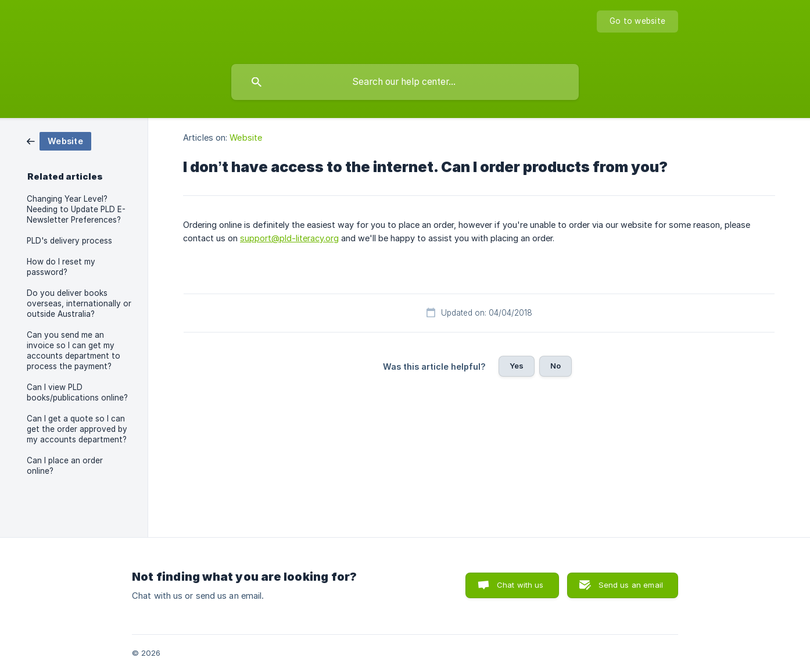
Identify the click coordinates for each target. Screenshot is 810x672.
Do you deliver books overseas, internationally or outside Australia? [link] (79, 303)
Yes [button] (517, 366)
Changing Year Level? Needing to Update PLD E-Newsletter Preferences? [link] (76, 209)
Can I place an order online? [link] (65, 466)
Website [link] (246, 137)
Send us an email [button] (631, 585)
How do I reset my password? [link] (61, 267)
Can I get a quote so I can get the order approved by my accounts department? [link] (77, 429)
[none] (637, 22)
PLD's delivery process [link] (69, 241)
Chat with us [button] (520, 585)
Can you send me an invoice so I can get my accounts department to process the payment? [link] (74, 351)
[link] (59, 140)
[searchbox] (405, 82)
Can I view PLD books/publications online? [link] (77, 392)
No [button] (555, 366)
